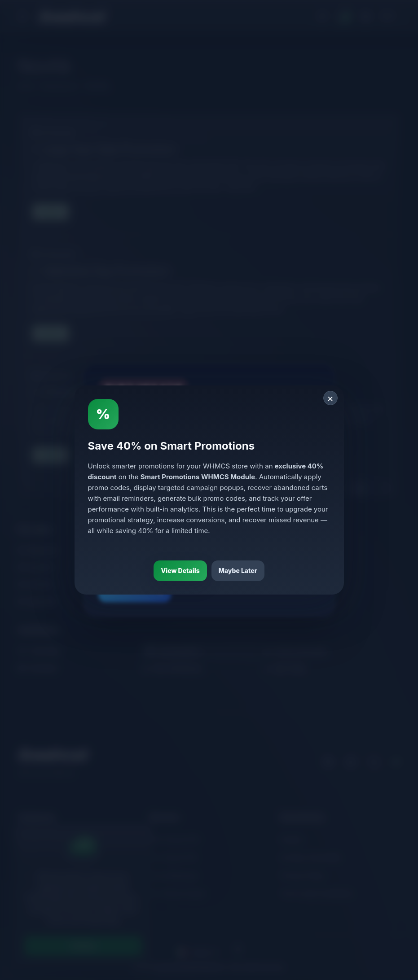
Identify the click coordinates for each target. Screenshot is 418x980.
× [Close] (330, 398)
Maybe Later (238, 571)
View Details (180, 571)
